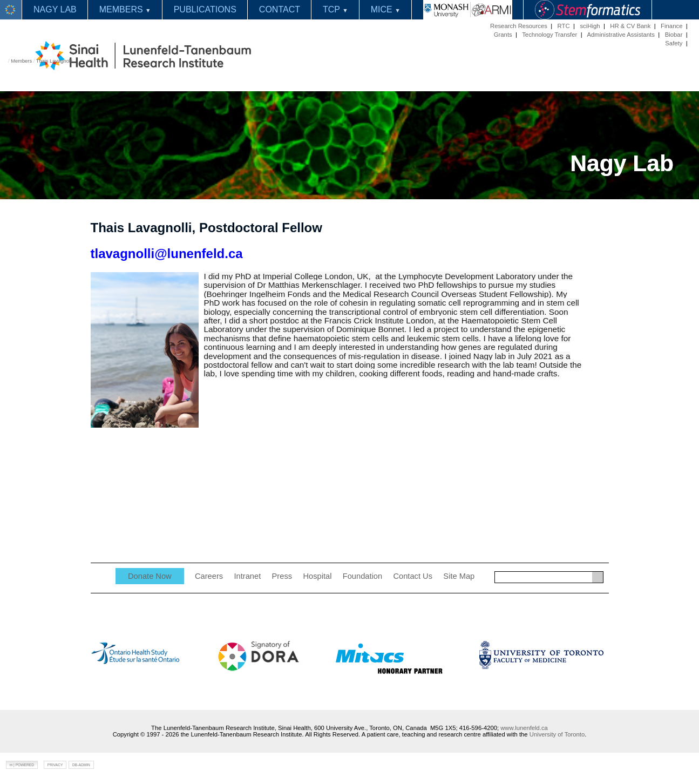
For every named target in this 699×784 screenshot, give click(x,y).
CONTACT (280, 9)
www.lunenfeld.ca (524, 728)
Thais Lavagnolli (54, 61)
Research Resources (519, 26)
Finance (671, 26)
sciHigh (590, 26)
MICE (386, 9)
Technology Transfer (549, 35)
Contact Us (413, 576)
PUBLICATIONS (205, 9)
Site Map (459, 576)
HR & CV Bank (630, 26)
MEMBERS (125, 9)
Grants (503, 35)
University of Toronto (557, 734)
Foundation (362, 576)
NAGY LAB (55, 9)
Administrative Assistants (620, 35)
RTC (564, 26)
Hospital (317, 576)
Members (21, 61)
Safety (674, 43)
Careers (209, 576)
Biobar (674, 35)
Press (282, 576)
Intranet (248, 576)
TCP (335, 9)
